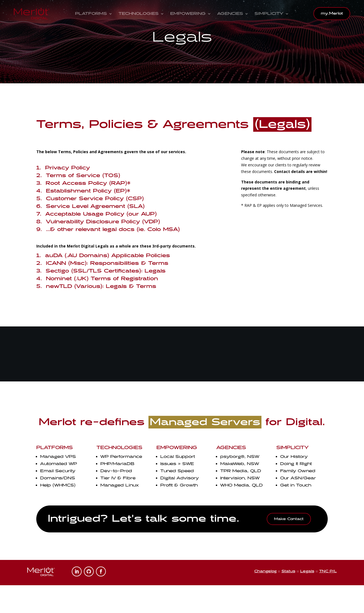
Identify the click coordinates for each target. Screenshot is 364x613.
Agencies (230, 14)
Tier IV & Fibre (118, 506)
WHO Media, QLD (242, 513)
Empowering (188, 14)
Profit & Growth (179, 513)
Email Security (58, 499)
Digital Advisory (180, 506)
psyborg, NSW (240, 484)
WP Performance (121, 484)
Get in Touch (296, 513)
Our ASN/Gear (298, 506)
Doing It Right (296, 492)
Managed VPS (58, 484)
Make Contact (289, 547)
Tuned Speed (177, 499)
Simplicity (269, 14)
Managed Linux (120, 513)
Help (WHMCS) (58, 513)
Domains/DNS (58, 506)
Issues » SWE (177, 492)
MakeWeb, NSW (240, 492)
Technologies (139, 14)
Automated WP (59, 492)
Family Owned (298, 499)
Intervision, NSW (240, 506)
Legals (307, 599)
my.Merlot (332, 13)
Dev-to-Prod (116, 499)
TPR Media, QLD (241, 499)
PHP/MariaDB (117, 492)
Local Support (178, 484)
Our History (294, 484)
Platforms (91, 14)
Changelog (265, 599)
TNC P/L (328, 599)
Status (288, 599)
